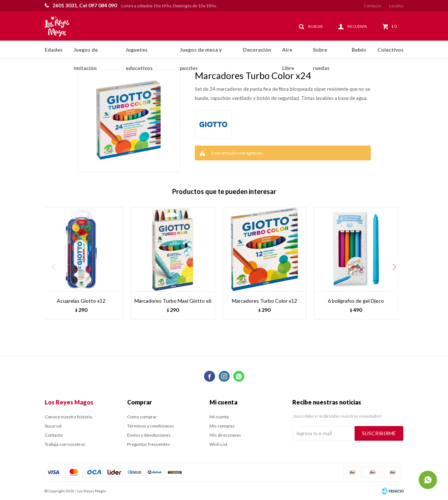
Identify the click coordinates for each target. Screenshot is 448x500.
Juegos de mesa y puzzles (201, 53)
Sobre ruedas (321, 53)
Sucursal (53, 426)
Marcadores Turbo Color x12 (264, 301)
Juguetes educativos (139, 53)
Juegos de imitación (86, 53)
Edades (54, 50)
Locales (396, 6)
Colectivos (390, 50)
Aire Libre (288, 53)
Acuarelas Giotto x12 (81, 301)
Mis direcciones (225, 435)
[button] (395, 267)
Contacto (372, 6)
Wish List (219, 444)
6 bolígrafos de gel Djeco (356, 301)
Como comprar (142, 417)
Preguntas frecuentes (149, 444)
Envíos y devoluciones (149, 435)
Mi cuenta (219, 417)
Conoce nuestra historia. (69, 417)
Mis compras (222, 426)
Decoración (257, 50)
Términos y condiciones (151, 426)
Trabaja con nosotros (65, 444)
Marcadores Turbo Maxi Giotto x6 (173, 301)
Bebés (359, 50)
